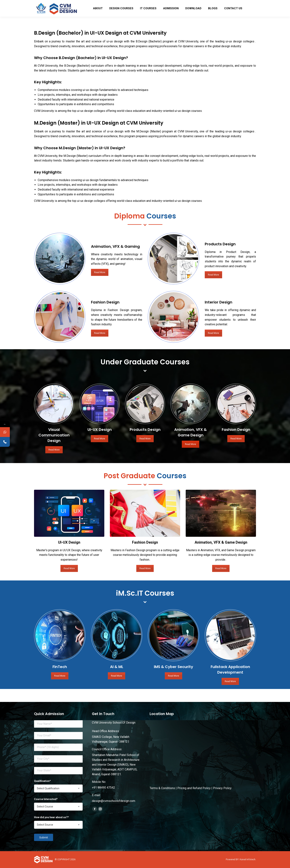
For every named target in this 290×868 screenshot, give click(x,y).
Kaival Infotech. (248, 859)
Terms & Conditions (162, 788)
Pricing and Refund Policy (194, 788)
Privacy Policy (222, 788)
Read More (85, 272)
